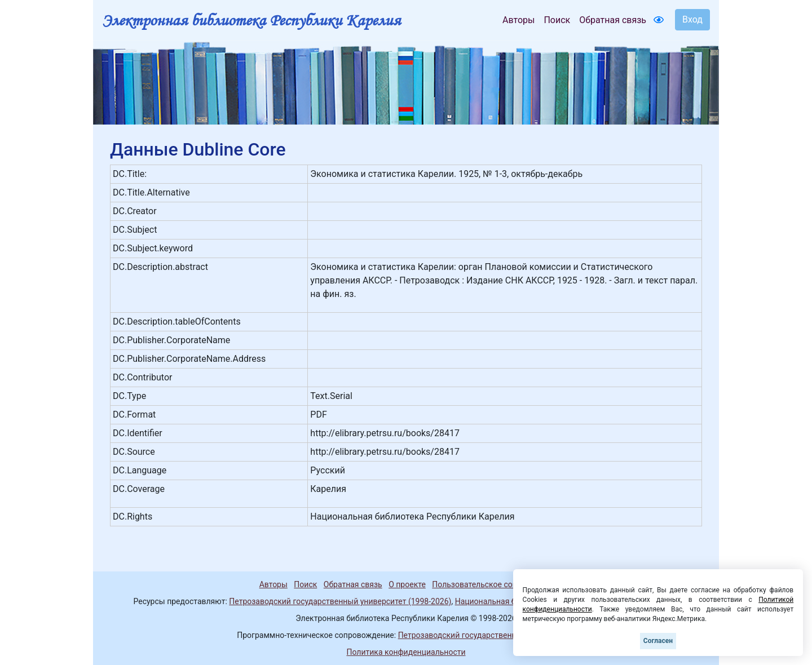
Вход (692, 19)
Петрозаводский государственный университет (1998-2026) (340, 601)
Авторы (518, 20)
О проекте (407, 584)
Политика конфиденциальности (406, 652)
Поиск (557, 20)
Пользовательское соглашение (490, 584)
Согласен (658, 641)
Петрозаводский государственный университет (487, 635)
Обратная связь (613, 20)
